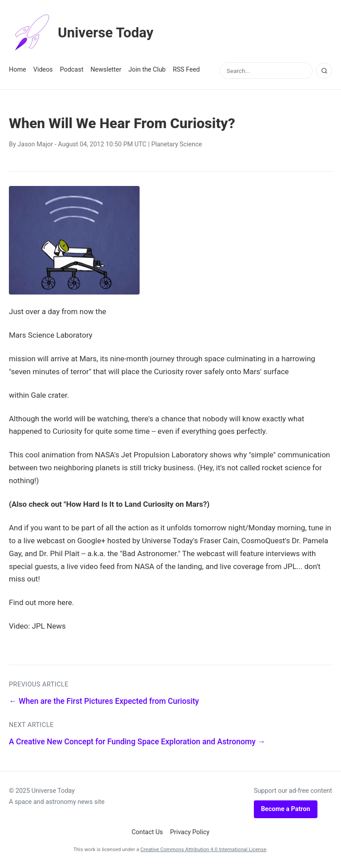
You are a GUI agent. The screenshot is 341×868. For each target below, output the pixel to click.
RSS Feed (187, 70)
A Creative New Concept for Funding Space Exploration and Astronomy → (137, 742)
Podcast (72, 70)
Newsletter (106, 70)
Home (18, 70)
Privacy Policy (190, 832)
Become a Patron (286, 809)
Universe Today (82, 33)
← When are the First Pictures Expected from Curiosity (104, 701)
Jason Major (35, 144)
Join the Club (147, 70)
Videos (43, 70)
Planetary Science (177, 144)
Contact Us (147, 832)
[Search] (324, 71)
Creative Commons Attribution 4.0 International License (203, 849)
